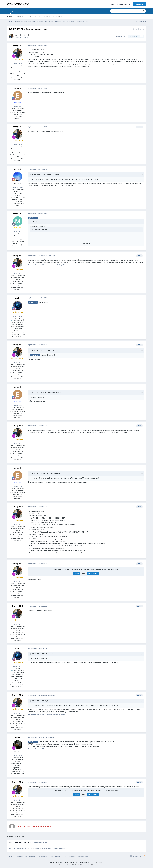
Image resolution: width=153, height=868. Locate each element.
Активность (21, 11)
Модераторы (58, 16)
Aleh (17, 298)
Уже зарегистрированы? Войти (119, 4)
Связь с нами (42, 11)
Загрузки (20, 16)
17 (21, 316)
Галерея (37, 16)
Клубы (29, 16)
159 (16, 756)
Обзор (11, 12)
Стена (52, 11)
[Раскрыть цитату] (31, 175)
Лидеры (31, 11)
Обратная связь (86, 862)
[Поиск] (121, 11)
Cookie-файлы (99, 862)
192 (16, 64)
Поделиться (120, 36)
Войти (77, 573)
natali (17, 738)
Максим (17, 214)
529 (16, 106)
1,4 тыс (16, 187)
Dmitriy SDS (24, 35)
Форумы (10, 16)
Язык (51, 862)
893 (15, 316)
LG (27, 37)
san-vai (17, 169)
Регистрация (140, 4)
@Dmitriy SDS (33, 218)
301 (16, 232)
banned (17, 88)
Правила (47, 16)
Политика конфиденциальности (67, 862)
